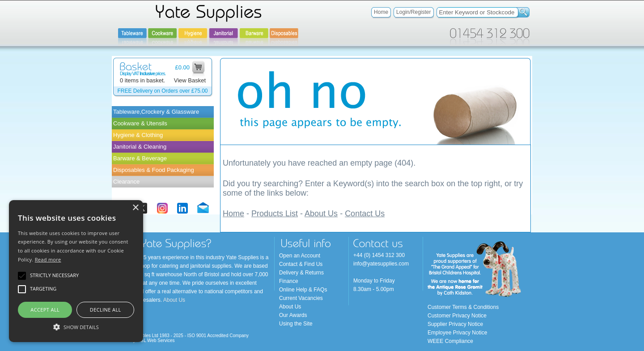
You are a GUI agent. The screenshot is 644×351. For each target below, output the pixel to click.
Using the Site (296, 324)
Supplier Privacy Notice (455, 324)
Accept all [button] (45, 310)
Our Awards (293, 315)
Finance (289, 281)
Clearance (126, 182)
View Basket (190, 80)
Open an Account (300, 256)
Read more (48, 259)
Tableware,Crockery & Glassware (156, 112)
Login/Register (413, 12)
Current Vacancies (301, 298)
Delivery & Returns (301, 273)
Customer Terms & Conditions (463, 307)
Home (381, 12)
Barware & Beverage (140, 158)
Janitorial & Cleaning (140, 147)
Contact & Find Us (301, 264)
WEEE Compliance (450, 341)
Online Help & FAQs (303, 290)
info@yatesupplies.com (381, 264)
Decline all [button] (106, 310)
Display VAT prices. (143, 74)
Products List (275, 214)
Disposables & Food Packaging (154, 170)
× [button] (135, 208)
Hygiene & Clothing (138, 135)
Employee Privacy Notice (457, 333)
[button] (76, 326)
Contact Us (365, 214)
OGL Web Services (156, 340)
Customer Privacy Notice (457, 316)
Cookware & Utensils (140, 123)
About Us (321, 214)
